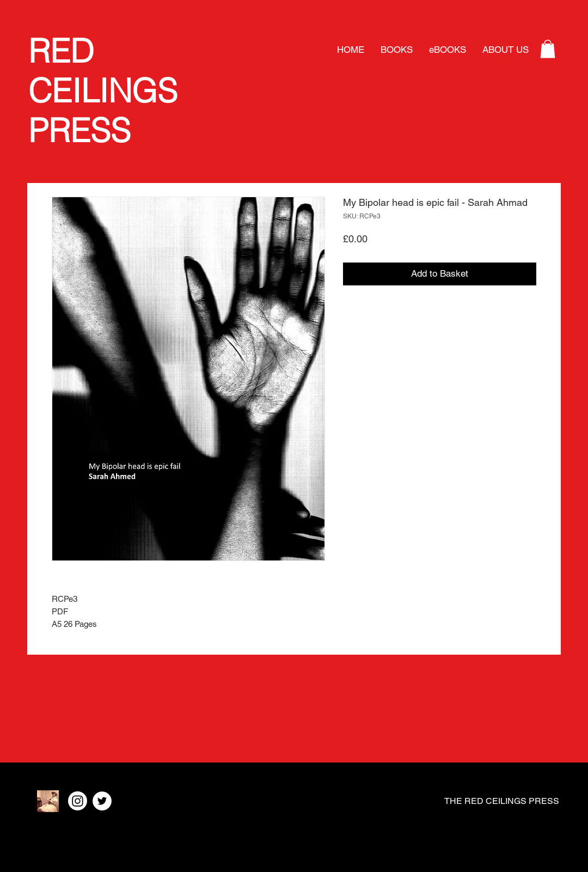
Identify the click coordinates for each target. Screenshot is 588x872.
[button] (548, 49)
